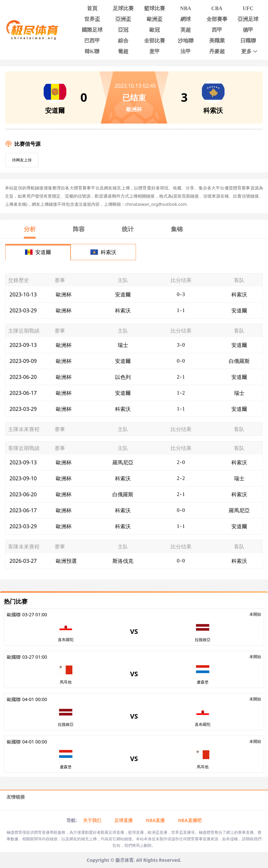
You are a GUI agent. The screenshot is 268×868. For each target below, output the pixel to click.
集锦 (177, 229)
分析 (30, 229)
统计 (128, 229)
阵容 (79, 229)
